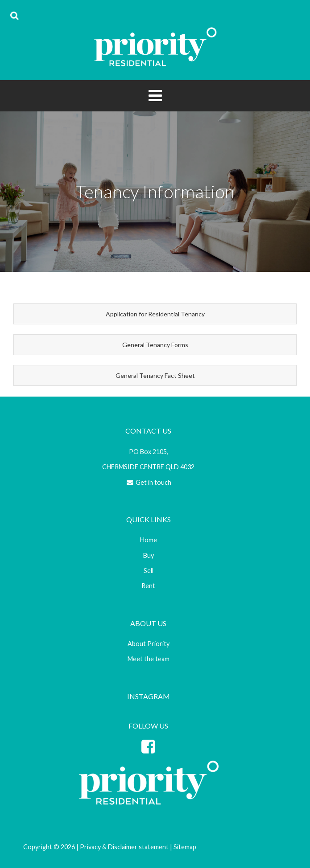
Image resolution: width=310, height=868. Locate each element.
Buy (149, 555)
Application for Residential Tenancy (155, 314)
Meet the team (149, 659)
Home (149, 540)
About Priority (149, 644)
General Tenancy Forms (155, 345)
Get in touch (148, 482)
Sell (149, 571)
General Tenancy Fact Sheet (155, 375)
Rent (148, 586)
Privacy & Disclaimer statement (124, 847)
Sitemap (185, 847)
